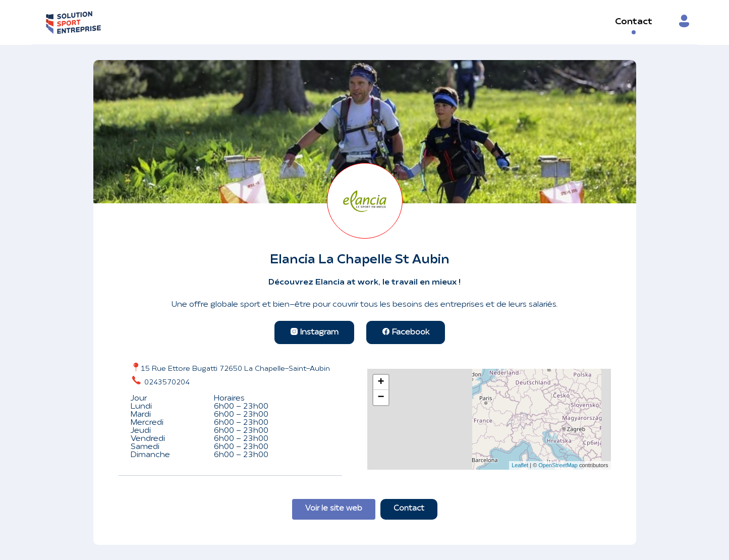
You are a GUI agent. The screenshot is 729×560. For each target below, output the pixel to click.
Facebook (406, 332)
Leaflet (520, 465)
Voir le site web (334, 509)
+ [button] (381, 382)
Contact (634, 22)
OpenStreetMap (558, 465)
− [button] (381, 398)
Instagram (314, 332)
